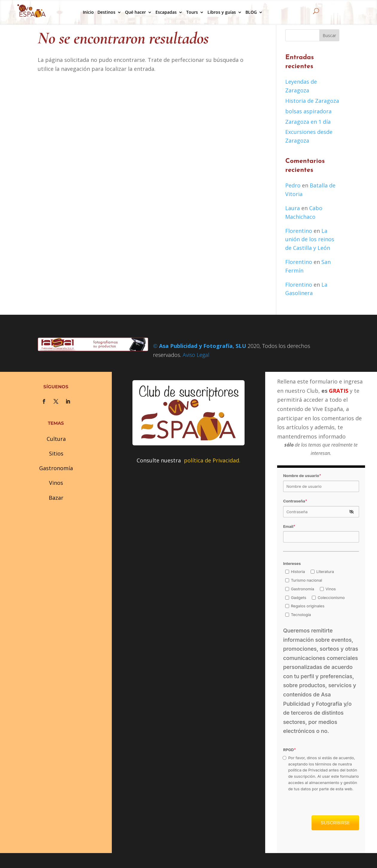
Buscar (329, 35)
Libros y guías (222, 12)
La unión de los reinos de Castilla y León (310, 239)
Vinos (56, 483)
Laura (293, 208)
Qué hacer (135, 12)
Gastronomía (56, 468)
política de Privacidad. (212, 460)
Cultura (56, 439)
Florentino (299, 231)
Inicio (88, 12)
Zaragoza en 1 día (308, 122)
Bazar (56, 498)
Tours (192, 12)
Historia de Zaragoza (312, 101)
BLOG (251, 12)
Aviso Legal (196, 355)
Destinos (106, 12)
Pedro (293, 185)
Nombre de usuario (302, 476)
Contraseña (295, 501)
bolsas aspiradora (308, 111)
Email (289, 526)
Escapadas (166, 12)
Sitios (56, 453)
